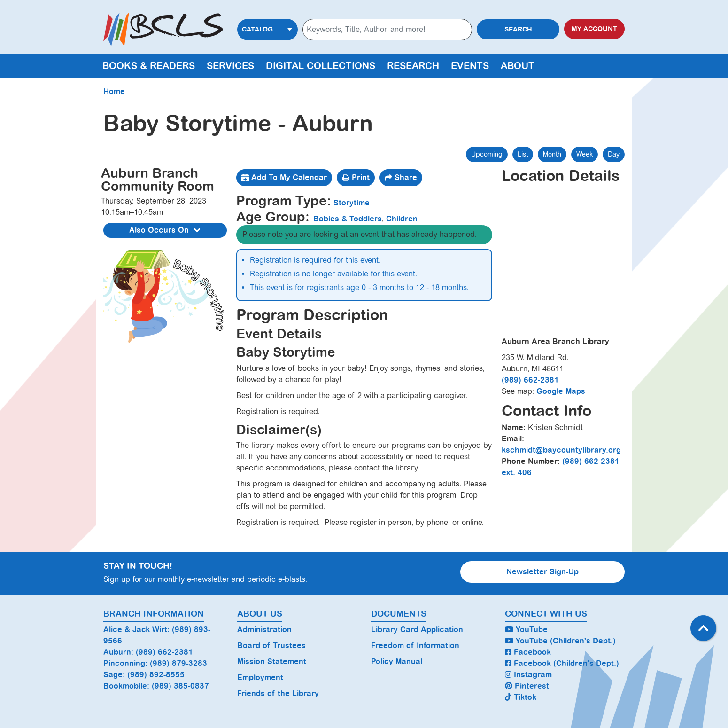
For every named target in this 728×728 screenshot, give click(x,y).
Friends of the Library (278, 693)
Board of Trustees (271, 646)
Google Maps (561, 391)
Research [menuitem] (413, 66)
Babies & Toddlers (348, 219)
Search (518, 29)
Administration (264, 630)
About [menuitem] (518, 66)
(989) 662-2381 (530, 380)
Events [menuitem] (470, 66)
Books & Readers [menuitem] (149, 66)
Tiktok (521, 697)
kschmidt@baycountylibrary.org (561, 450)
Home (114, 91)
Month (552, 154)
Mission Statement (272, 661)
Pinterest (527, 686)
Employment (260, 677)
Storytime (352, 203)
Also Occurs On (166, 231)
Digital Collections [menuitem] (321, 66)
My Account (594, 29)
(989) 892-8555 (156, 675)
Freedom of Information (415, 646)
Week (585, 154)
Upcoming (487, 154)
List (523, 154)
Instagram (528, 675)
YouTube (526, 630)
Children (402, 219)
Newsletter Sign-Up (542, 572)
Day (614, 154)
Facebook (528, 652)
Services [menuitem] (230, 66)
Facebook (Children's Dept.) (562, 663)
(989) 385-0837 (180, 686)
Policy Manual (397, 661)
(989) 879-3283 (178, 663)
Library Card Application (417, 630)
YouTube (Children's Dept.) (560, 641)
